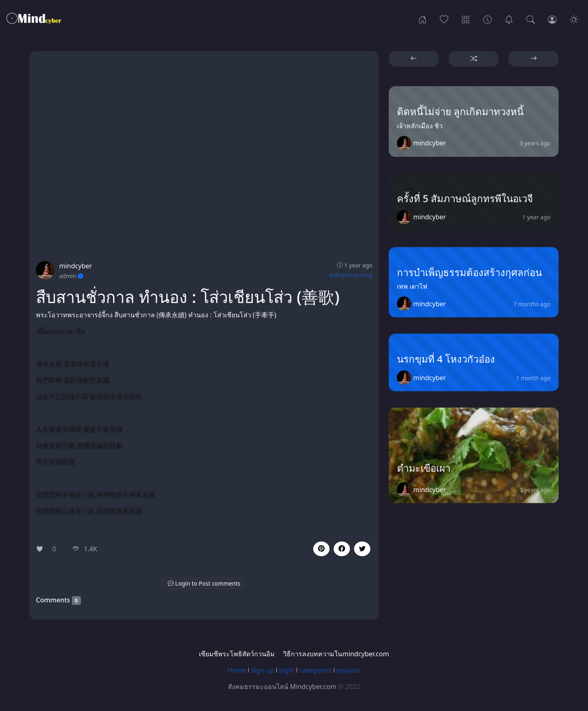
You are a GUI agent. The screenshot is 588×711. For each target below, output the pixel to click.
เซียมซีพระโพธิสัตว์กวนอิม (237, 654)
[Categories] (466, 19)
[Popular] (444, 19)
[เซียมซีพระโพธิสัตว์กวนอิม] (509, 19)
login (287, 670)
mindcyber (76, 266)
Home (237, 670)
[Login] (552, 19)
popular (349, 670)
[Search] (531, 19)
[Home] (422, 19)
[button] (342, 549)
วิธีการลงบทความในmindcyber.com (336, 654)
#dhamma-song (351, 275)
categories (316, 670)
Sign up (263, 670)
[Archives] (487, 19)
